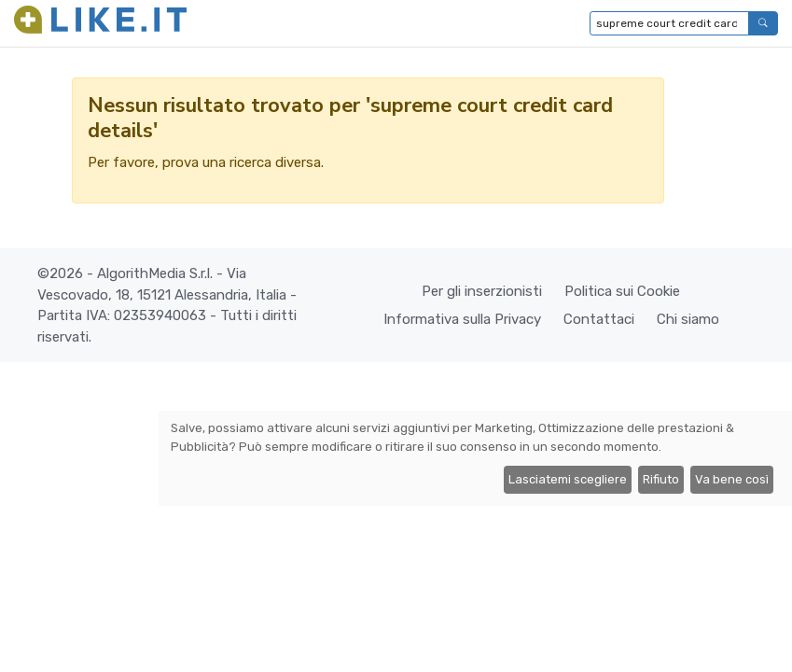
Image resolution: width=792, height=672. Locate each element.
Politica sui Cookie (622, 291)
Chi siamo (688, 319)
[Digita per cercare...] (669, 23)
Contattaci (599, 319)
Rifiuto (661, 479)
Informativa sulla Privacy (462, 319)
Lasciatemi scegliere (568, 479)
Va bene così (732, 479)
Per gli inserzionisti (482, 291)
